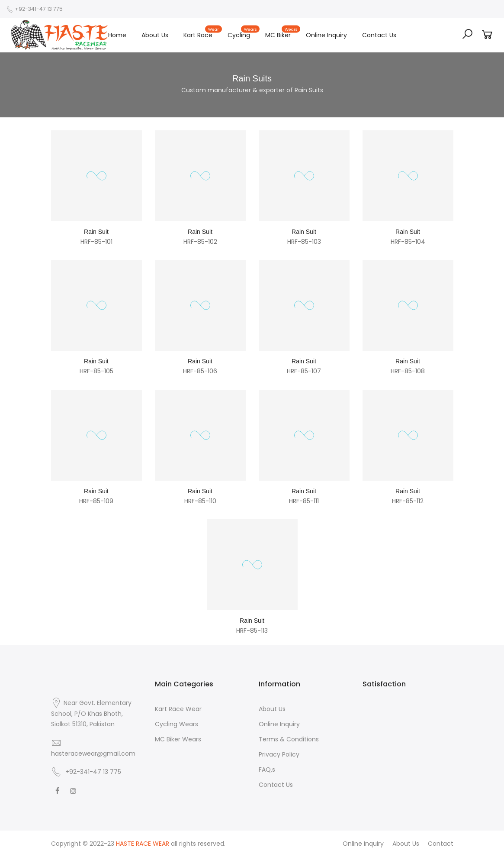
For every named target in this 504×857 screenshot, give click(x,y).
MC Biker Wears (178, 739)
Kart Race (202, 33)
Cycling (243, 33)
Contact (441, 844)
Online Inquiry (326, 35)
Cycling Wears (177, 724)
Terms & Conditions (289, 739)
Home (117, 35)
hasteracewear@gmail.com (93, 754)
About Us (155, 35)
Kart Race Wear (178, 709)
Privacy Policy (279, 754)
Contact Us (379, 35)
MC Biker (282, 33)
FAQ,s (267, 770)
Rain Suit (96, 232)
